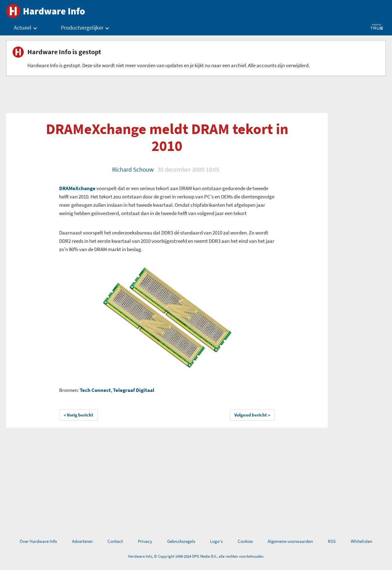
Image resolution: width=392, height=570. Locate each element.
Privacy (145, 541)
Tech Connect (95, 390)
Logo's (216, 541)
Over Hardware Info (38, 541)
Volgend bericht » (252, 415)
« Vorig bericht (79, 415)
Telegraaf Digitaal (134, 390)
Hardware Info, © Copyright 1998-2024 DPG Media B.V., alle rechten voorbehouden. (196, 556)
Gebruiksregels (181, 541)
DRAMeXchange (77, 188)
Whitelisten (362, 541)
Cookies (245, 541)
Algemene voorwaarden (290, 541)
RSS (332, 541)
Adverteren (82, 541)
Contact (115, 541)
